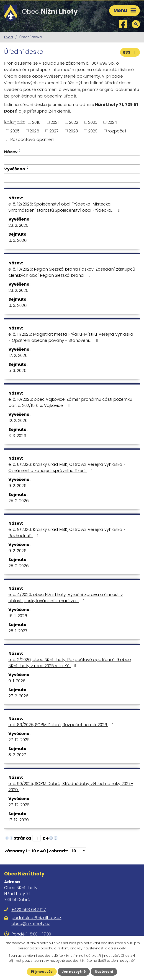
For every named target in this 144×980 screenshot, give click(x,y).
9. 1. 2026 (17, 681)
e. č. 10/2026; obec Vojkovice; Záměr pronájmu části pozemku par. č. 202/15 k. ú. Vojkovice (70, 402)
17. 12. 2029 (19, 820)
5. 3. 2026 (17, 370)
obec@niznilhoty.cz (31, 923)
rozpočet (117, 131)
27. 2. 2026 (18, 696)
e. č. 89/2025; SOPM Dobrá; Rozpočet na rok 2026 (62, 725)
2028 (73, 131)
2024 (112, 122)
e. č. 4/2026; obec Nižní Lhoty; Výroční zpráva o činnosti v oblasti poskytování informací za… (66, 598)
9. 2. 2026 (17, 486)
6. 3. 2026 (18, 240)
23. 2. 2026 (18, 225)
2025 (15, 131)
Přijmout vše (42, 972)
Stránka (22, 838)
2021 (55, 122)
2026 (34, 131)
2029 (93, 131)
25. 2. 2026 (19, 501)
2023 (93, 122)
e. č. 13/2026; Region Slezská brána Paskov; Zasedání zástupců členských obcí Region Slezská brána (72, 272)
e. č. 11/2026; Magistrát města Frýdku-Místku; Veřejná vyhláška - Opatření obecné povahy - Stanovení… (71, 337)
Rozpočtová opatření (32, 139)
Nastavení (104, 972)
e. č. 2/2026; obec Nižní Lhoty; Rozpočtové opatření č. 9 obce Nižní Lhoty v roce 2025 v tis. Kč (70, 663)
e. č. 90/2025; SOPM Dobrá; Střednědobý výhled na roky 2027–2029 (71, 787)
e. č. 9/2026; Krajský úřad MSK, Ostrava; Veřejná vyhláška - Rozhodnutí (67, 532)
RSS (130, 52)
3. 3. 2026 (17, 436)
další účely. (117, 948)
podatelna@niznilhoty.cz (36, 918)
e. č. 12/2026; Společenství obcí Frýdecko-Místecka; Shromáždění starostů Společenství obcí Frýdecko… (65, 207)
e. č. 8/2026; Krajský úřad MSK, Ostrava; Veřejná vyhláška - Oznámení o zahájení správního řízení (67, 467)
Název (11, 152)
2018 (36, 122)
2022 (74, 122)
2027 (54, 131)
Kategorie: (14, 122)
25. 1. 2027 (18, 631)
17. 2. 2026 (18, 355)
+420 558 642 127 (29, 910)
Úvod (8, 37)
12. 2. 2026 (18, 420)
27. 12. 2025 (19, 740)
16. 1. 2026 (18, 616)
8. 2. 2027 (17, 755)
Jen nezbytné (74, 972)
